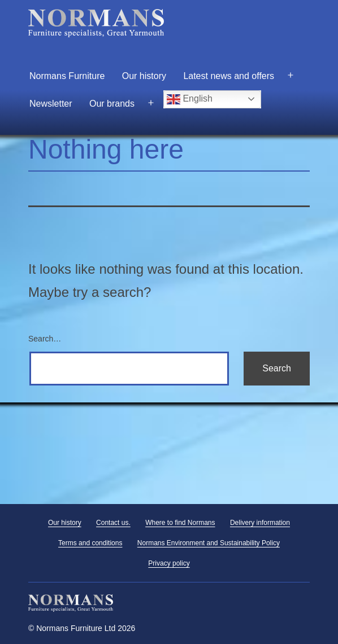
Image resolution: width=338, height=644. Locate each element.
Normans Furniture (67, 76)
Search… (45, 339)
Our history (144, 76)
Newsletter (51, 104)
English (190, 99)
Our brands (112, 104)
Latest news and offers (229, 76)
